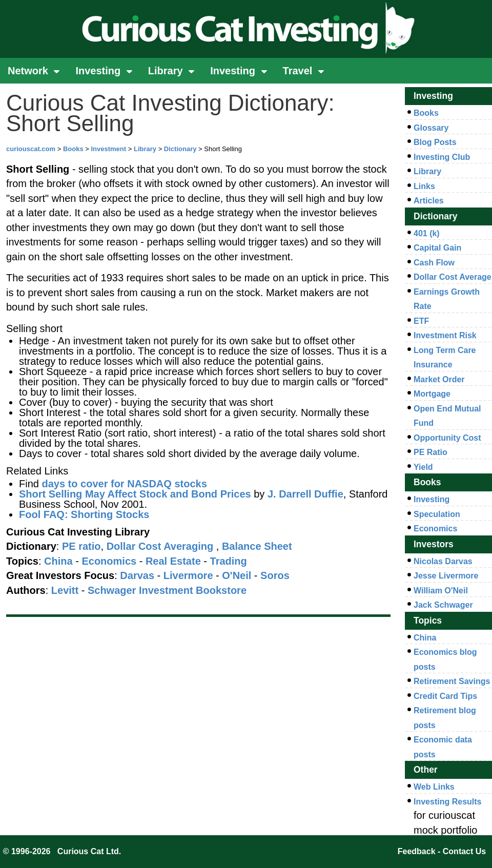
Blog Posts (435, 142)
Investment (108, 149)
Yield (423, 467)
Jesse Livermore (446, 576)
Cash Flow (434, 263)
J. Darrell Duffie (305, 494)
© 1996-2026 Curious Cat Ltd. (62, 851)
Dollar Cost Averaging (160, 546)
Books (73, 149)
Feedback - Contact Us (442, 851)
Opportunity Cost (447, 438)
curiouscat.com (31, 149)
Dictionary (180, 149)
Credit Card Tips (445, 696)
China (425, 638)
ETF (421, 321)
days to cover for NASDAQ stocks (124, 484)
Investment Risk (445, 335)
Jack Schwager (443, 605)
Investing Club (442, 157)
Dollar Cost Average (453, 277)
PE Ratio (430, 452)
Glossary (431, 128)
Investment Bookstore (193, 590)
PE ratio (81, 546)
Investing (104, 71)
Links (424, 186)
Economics (435, 529)
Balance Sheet (257, 546)
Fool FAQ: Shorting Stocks (84, 514)
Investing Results (447, 802)
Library (171, 71)
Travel (304, 71)
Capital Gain (437, 248)
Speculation (437, 514)
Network (34, 71)
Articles (429, 201)
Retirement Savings (452, 681)
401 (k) (427, 233)
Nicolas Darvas (443, 561)
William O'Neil (441, 591)
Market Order (439, 379)
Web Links (434, 787)
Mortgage (432, 394)
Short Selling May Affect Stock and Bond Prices (135, 494)
